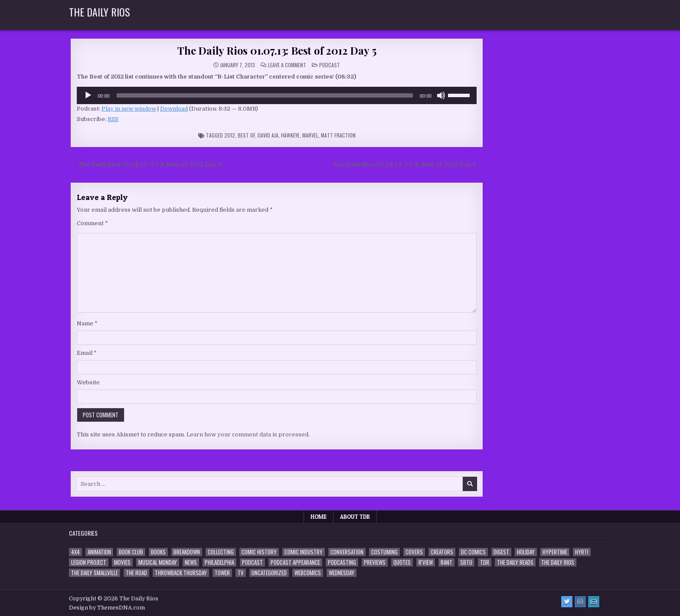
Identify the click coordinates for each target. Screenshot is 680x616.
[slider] (265, 95)
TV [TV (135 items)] (241, 573)
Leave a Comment (287, 65)
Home (319, 517)
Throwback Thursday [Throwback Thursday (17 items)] (181, 573)
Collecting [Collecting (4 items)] (221, 552)
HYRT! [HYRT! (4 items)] (582, 552)
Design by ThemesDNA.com (107, 608)
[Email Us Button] (594, 602)
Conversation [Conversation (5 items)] (347, 552)
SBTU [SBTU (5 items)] (466, 562)
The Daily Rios (100, 12)
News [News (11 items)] (191, 562)
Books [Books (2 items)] (158, 552)
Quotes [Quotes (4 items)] (402, 562)
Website (88, 382)
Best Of (246, 135)
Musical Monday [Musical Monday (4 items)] (158, 562)
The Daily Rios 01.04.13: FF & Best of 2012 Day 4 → (408, 165)
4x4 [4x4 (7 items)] (75, 552)
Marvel (310, 135)
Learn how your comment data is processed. (248, 434)
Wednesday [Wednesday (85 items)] (342, 573)
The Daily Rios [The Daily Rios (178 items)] (558, 562)
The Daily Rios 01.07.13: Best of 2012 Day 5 (277, 50)
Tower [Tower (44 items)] (222, 573)
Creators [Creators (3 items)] (442, 552)
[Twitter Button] (567, 602)
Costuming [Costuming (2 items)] (384, 552)
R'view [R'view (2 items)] (426, 562)
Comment (92, 223)
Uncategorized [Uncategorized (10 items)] (269, 573)
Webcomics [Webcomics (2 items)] (308, 573)
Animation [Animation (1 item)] (99, 552)
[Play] (88, 95)
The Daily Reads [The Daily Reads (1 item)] (515, 562)
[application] (277, 95)
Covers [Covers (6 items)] (414, 552)
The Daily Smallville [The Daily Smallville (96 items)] (95, 573)
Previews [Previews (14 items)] (375, 562)
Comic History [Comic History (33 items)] (259, 552)
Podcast (330, 65)
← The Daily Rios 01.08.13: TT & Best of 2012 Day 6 (146, 165)
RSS (113, 119)
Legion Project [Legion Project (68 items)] (89, 562)
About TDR (355, 517)
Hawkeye (290, 135)
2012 (230, 135)
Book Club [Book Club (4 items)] (131, 552)
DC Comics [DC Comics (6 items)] (473, 552)
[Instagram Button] (580, 602)
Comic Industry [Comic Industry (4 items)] (304, 552)
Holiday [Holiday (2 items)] (526, 552)
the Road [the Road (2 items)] (136, 573)
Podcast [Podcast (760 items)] (252, 562)
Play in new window (129, 109)
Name (87, 323)
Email (87, 353)
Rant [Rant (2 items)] (446, 562)
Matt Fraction (338, 135)
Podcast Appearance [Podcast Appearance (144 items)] (295, 562)
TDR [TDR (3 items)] (485, 562)
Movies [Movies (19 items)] (122, 562)
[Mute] (441, 95)
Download (174, 109)
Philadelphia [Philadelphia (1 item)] (219, 562)
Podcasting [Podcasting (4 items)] (342, 562)
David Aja (268, 135)
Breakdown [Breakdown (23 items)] (187, 552)
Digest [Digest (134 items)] (501, 552)
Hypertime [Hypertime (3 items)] (555, 552)
